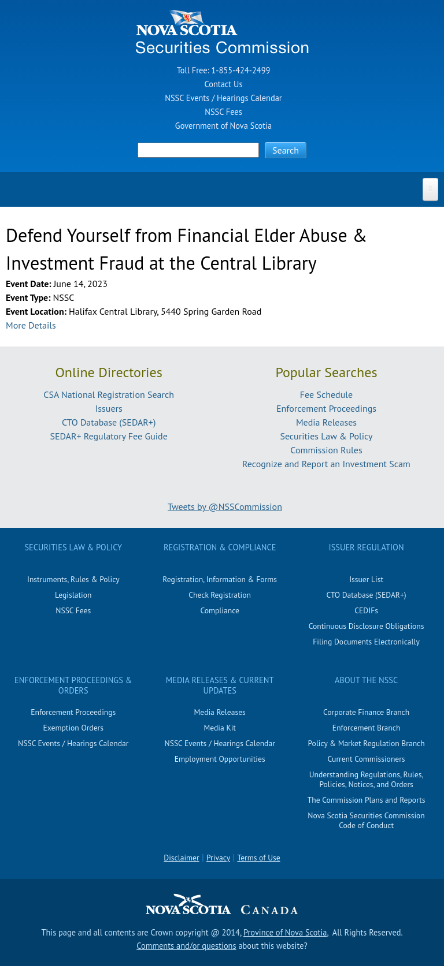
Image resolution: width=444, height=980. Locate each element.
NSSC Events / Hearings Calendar (223, 98)
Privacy (218, 858)
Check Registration (220, 595)
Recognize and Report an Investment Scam (326, 464)
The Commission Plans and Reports (367, 800)
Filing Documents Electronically (366, 642)
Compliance (219, 610)
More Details (31, 325)
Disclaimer (181, 858)
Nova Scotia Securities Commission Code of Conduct (366, 820)
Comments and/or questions (186, 946)
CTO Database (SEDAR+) (109, 422)
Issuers (109, 408)
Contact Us (224, 84)
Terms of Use (258, 858)
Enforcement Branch (366, 728)
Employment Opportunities (220, 759)
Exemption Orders (73, 728)
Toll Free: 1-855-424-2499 (224, 70)
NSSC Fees (223, 112)
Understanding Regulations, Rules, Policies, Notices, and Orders (367, 779)
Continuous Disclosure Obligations (367, 626)
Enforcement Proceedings (326, 408)
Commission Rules (326, 450)
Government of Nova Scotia (223, 126)
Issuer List (366, 579)
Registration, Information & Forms (220, 579)
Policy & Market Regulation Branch (366, 743)
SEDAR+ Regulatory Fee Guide (108, 436)
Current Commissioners (367, 759)
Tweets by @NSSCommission (225, 506)
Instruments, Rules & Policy (73, 579)
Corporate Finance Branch (366, 712)
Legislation (73, 595)
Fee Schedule (326, 394)
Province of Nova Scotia (285, 932)
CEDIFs (366, 610)
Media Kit (220, 728)
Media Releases (326, 422)
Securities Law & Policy (326, 436)
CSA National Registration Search (109, 394)
